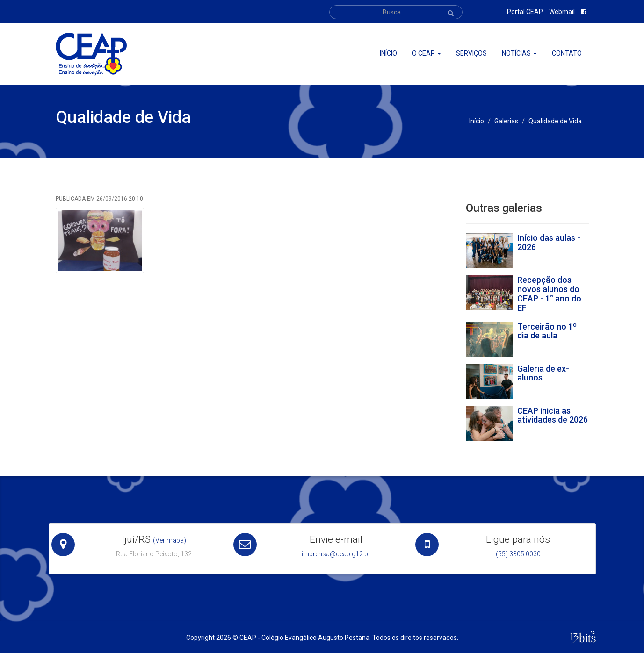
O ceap (427, 53)
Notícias (519, 53)
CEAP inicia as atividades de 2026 (553, 415)
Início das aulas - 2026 (549, 242)
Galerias (506, 121)
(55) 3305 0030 (518, 554)
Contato (567, 53)
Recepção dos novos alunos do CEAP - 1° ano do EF (549, 294)
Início (388, 53)
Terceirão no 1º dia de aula (547, 331)
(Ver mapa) (170, 540)
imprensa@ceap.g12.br (336, 554)
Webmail (562, 12)
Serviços (471, 53)
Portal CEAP (525, 12)
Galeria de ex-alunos (543, 373)
